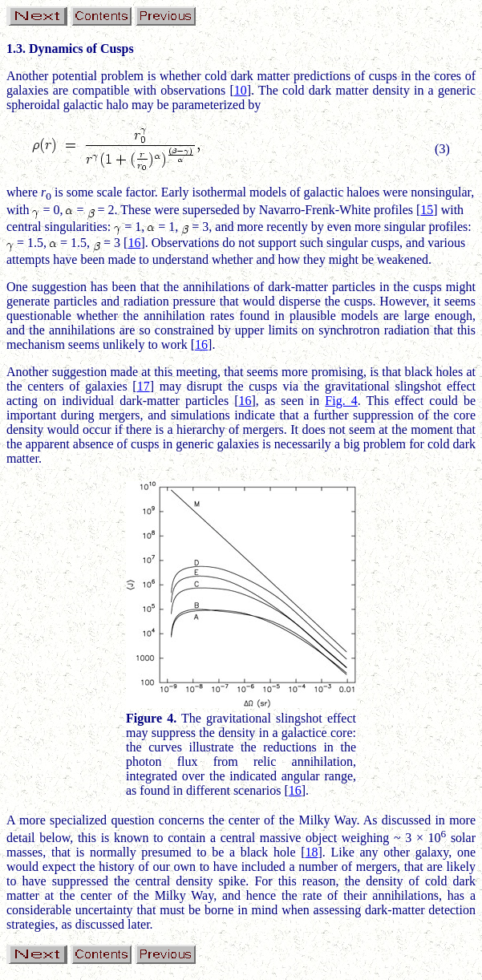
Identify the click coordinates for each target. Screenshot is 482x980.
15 (427, 210)
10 (241, 90)
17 (144, 386)
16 (134, 243)
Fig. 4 (341, 401)
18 (311, 852)
